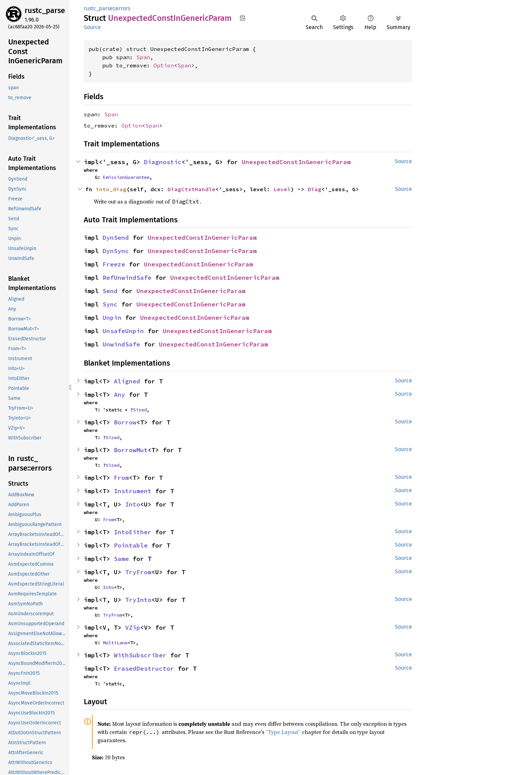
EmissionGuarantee (126, 177)
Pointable (131, 545)
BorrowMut (131, 450)
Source (92, 27)
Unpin (112, 318)
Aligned (127, 381)
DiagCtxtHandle (191, 189)
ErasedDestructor (144, 668)
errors (123, 8)
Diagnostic (163, 162)
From (121, 478)
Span (143, 57)
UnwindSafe (121, 344)
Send (110, 291)
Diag (315, 189)
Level (282, 189)
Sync (110, 304)
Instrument (133, 491)
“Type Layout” (283, 732)
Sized (140, 410)
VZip (133, 627)
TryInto (138, 600)
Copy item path (243, 18)
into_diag (111, 189)
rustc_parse (45, 10)
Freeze (114, 264)
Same (121, 559)
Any (119, 395)
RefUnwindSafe (127, 278)
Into (133, 504)
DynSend (116, 238)
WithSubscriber (140, 655)
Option (164, 65)
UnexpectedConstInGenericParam (296, 162)
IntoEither (133, 532)
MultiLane (115, 643)
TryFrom (138, 572)
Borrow (125, 422)
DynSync (116, 251)
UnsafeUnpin (123, 331)
